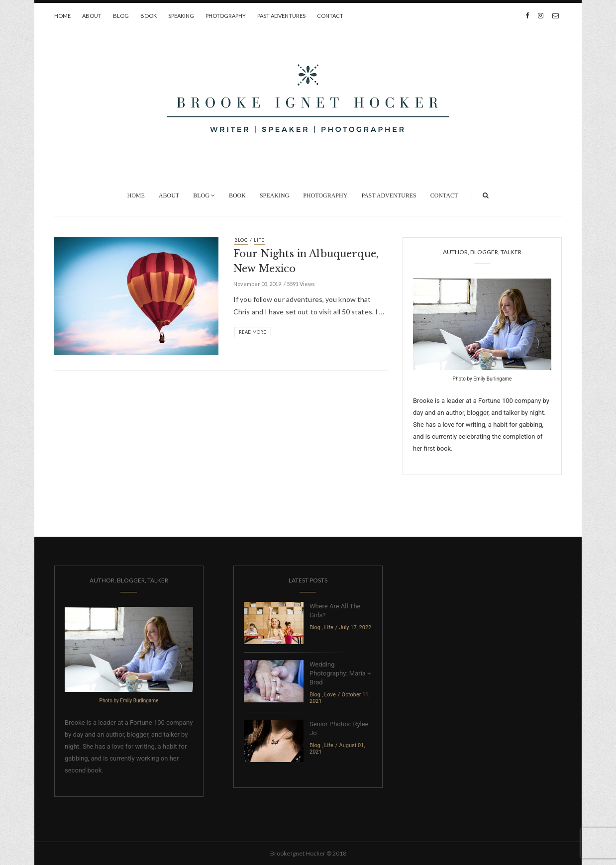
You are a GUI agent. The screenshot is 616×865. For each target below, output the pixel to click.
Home (62, 16)
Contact (330, 16)
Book (149, 16)
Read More (253, 332)
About (92, 16)
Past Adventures (281, 16)
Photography (226, 16)
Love (330, 695)
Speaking (181, 16)
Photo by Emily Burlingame (482, 379)
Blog (121, 16)
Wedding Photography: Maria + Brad (340, 673)
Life (259, 240)
